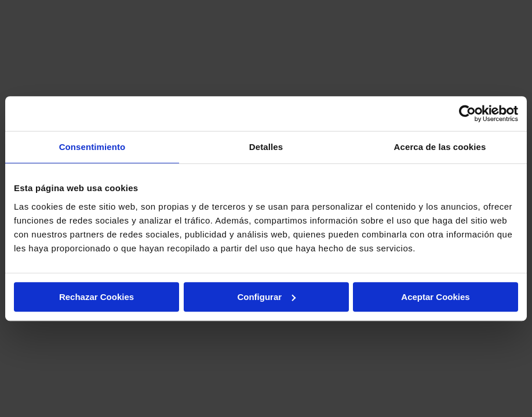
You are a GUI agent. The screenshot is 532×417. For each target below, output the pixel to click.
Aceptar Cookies (435, 297)
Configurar (266, 297)
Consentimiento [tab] (92, 147)
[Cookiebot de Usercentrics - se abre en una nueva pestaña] (467, 114)
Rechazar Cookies (96, 297)
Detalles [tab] (266, 147)
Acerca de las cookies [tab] (440, 147)
